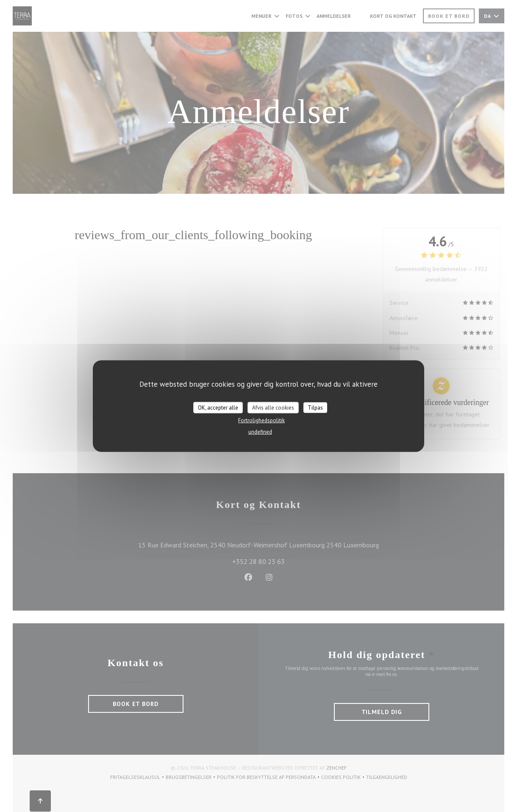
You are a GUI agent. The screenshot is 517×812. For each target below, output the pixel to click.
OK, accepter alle (218, 407)
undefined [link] (260, 432)
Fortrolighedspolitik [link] (261, 420)
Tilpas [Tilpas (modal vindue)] (315, 407)
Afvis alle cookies (273, 407)
